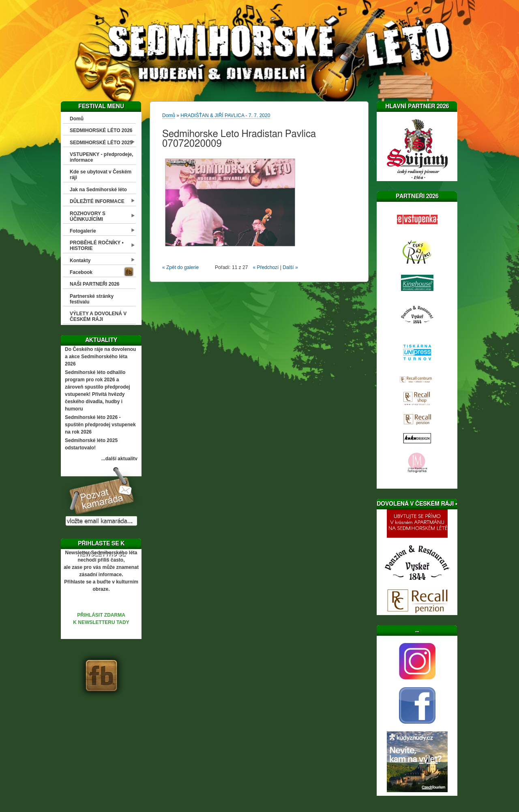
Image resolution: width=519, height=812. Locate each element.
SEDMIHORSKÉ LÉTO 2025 (101, 143)
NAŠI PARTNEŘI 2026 (94, 284)
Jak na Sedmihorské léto (98, 190)
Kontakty (80, 261)
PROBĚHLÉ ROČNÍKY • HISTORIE (97, 246)
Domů (77, 119)
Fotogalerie (83, 231)
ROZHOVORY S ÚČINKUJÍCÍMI (88, 216)
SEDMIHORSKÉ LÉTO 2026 (101, 130)
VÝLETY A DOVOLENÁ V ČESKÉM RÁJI (98, 316)
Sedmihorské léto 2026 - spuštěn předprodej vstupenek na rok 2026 (100, 425)
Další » (290, 267)
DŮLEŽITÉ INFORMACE (97, 201)
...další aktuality (119, 459)
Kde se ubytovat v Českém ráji (101, 175)
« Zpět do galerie (180, 267)
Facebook (81, 272)
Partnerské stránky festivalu (92, 299)
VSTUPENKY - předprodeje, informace (101, 157)
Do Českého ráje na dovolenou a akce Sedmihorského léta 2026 (100, 357)
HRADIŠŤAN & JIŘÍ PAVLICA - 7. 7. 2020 (225, 115)
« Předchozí (266, 267)
